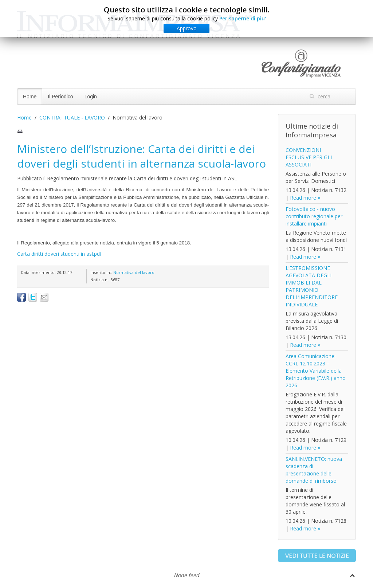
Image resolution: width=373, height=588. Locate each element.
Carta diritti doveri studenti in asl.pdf (59, 254)
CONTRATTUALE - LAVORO (72, 117)
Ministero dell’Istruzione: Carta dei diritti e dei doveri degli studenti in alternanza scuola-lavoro (142, 156)
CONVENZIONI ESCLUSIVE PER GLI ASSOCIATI (309, 157)
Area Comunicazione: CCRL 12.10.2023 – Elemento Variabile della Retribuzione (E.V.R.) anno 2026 (316, 371)
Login (91, 97)
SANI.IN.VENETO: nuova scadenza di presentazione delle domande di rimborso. (314, 470)
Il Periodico (60, 97)
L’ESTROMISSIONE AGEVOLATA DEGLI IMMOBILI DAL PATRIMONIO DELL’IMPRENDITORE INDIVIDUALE (312, 286)
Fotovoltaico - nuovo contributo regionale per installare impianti (314, 216)
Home (30, 97)
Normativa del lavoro (134, 272)
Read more (303, 198)
